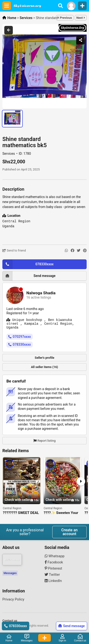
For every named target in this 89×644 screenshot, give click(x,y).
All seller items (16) (45, 367)
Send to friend (14, 250)
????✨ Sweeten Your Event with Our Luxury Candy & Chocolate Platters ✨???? (61, 513)
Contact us (10, 621)
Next (81, 18)
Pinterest (54, 568)
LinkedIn (53, 581)
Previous (65, 18)
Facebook (54, 562)
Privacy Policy (13, 599)
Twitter (52, 575)
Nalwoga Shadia (41, 293)
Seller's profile (44, 358)
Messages (10, 573)
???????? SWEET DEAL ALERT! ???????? (21, 513)
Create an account (69, 532)
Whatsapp (55, 556)
